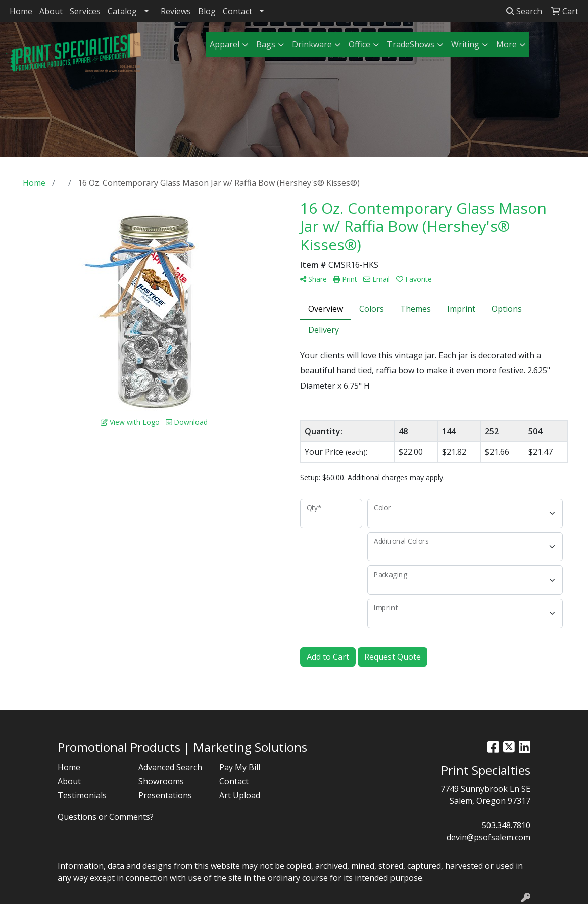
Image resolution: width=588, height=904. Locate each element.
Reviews (176, 11)
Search (524, 11)
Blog (207, 11)
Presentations (165, 795)
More (506, 44)
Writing (465, 44)
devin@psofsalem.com (488, 837)
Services (85, 11)
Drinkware (312, 44)
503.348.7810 (506, 825)
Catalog (122, 11)
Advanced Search (170, 767)
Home (21, 11)
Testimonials (82, 795)
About (51, 11)
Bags (266, 44)
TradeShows (411, 44)
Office (359, 44)
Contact (237, 11)
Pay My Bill (240, 767)
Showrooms (161, 781)
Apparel (225, 44)
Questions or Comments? (106, 817)
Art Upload (240, 795)
